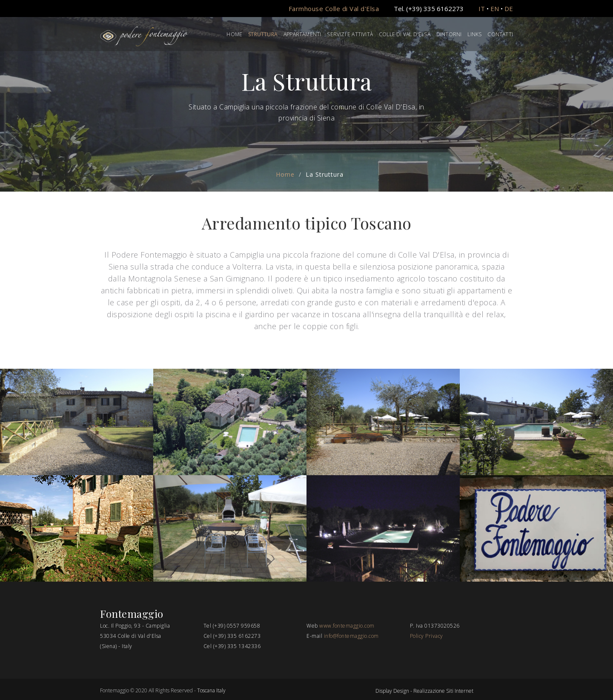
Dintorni (449, 34)
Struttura (263, 34)
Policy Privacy (427, 636)
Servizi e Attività (350, 34)
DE (509, 9)
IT (482, 9)
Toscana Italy (211, 690)
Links (474, 34)
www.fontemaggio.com (347, 626)
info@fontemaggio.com (351, 636)
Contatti (500, 34)
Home (234, 34)
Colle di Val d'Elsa (405, 34)
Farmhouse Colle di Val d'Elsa (334, 9)
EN (495, 9)
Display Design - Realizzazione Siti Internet (424, 691)
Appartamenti (302, 34)
